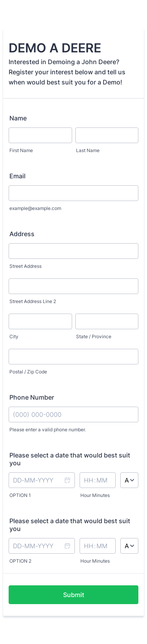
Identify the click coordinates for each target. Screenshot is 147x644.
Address (22, 234)
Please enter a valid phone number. (48, 430)
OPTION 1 (20, 495)
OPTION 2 (20, 561)
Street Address (25, 266)
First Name (21, 150)
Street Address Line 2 (33, 301)
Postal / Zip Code (28, 372)
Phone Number (32, 397)
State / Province (94, 336)
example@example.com (35, 208)
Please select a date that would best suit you (70, 459)
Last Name (88, 150)
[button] (67, 485)
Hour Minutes (95, 495)
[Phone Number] (73, 414)
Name (18, 118)
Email (17, 176)
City (14, 336)
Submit (74, 595)
